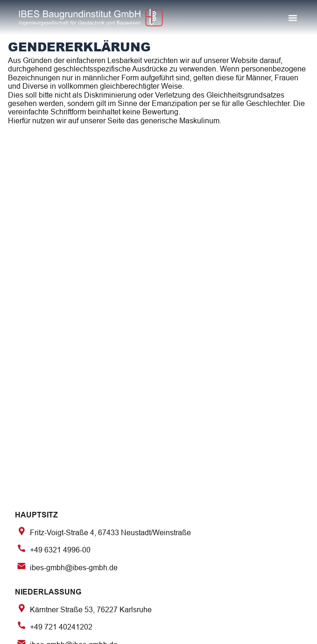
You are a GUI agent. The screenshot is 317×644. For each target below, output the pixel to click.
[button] (293, 18)
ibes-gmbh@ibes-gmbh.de (74, 567)
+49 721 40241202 (61, 627)
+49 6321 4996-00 (60, 550)
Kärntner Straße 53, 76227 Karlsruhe (91, 609)
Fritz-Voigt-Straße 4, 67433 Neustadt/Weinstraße (110, 533)
